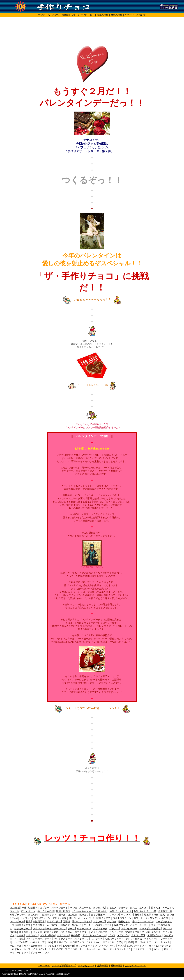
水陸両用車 (39, 922)
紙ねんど (77, 925)
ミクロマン (32, 935)
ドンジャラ (26, 918)
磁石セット (124, 922)
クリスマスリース (142, 949)
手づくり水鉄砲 (46, 911)
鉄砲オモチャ (49, 915)
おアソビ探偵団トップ (64, 15)
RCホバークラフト (137, 946)
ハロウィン (127, 915)
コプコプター (82, 932)
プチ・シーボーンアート (39, 939)
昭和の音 (65, 925)
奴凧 (163, 915)
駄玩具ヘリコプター (39, 908)
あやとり (144, 908)
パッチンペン (84, 929)
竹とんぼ (156, 908)
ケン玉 (74, 908)
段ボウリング (121, 925)
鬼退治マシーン (42, 918)
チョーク (123, 908)
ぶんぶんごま (153, 932)
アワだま (112, 922)
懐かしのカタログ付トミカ (117, 949)
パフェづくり (82, 939)
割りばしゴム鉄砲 (68, 915)
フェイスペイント (38, 949)
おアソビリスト (86, 15)
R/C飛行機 (68, 946)
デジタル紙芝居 (134, 939)
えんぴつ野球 (138, 935)
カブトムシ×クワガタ (160, 946)
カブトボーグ (100, 929)
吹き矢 (20, 935)
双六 (166, 949)
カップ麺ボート (99, 915)
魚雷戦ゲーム (154, 935)
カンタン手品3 (21, 942)
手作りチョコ (77, 942)
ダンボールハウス (40, 953)
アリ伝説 (19, 939)
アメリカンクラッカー (94, 935)
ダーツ (71, 929)
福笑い (55, 925)
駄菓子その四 (51, 932)
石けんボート (28, 911)
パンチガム (66, 932)
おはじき (112, 908)
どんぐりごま (116, 932)
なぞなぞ (121, 942)
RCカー (158, 949)
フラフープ (99, 922)
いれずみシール (18, 949)
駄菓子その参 (24, 925)
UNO (49, 942)
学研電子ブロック (135, 932)
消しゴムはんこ (143, 942)
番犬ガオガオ (61, 942)
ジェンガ (38, 932)
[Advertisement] (92, 21)
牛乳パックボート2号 (145, 911)
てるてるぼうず (53, 946)
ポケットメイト (162, 942)
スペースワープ (107, 946)
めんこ (134, 908)
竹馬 (28, 922)
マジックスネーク (63, 939)
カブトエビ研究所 (33, 946)
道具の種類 (103, 15)
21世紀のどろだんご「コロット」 (67, 949)
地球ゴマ (84, 915)
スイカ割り (25, 932)
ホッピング (88, 918)
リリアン (114, 915)
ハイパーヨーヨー (139, 925)
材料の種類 (117, 15)
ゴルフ (112, 935)
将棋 (130, 942)
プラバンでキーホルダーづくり (49, 929)
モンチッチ (97, 939)
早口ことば (16, 946)
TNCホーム (44, 15)
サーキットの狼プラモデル (98, 925)
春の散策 (76, 935)
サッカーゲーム (22, 929)
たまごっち (63, 935)
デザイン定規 (59, 918)
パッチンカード (60, 908)
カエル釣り (34, 915)
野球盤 (138, 915)
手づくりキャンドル (143, 922)
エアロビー (123, 935)
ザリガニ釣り (54, 922)
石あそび (164, 918)
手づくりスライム (82, 922)
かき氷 (121, 946)
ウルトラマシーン (122, 918)
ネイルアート (151, 939)
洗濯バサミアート (114, 939)
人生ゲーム (85, 908)
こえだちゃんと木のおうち (100, 942)
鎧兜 (136, 918)
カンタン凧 (99, 908)
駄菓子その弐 (103, 918)
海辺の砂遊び (63, 911)
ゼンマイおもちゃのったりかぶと (90, 911)
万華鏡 (66, 922)
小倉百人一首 (38, 942)
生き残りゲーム (41, 925)
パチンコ (114, 929)
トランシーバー (129, 929)
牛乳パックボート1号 (121, 911)
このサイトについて (135, 15)
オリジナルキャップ (87, 946)
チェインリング (149, 918)
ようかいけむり (99, 932)
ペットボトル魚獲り (150, 929)
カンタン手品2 (47, 935)
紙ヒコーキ (75, 918)
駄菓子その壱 (151, 915)
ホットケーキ (93, 949)
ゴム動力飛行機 (18, 908)
